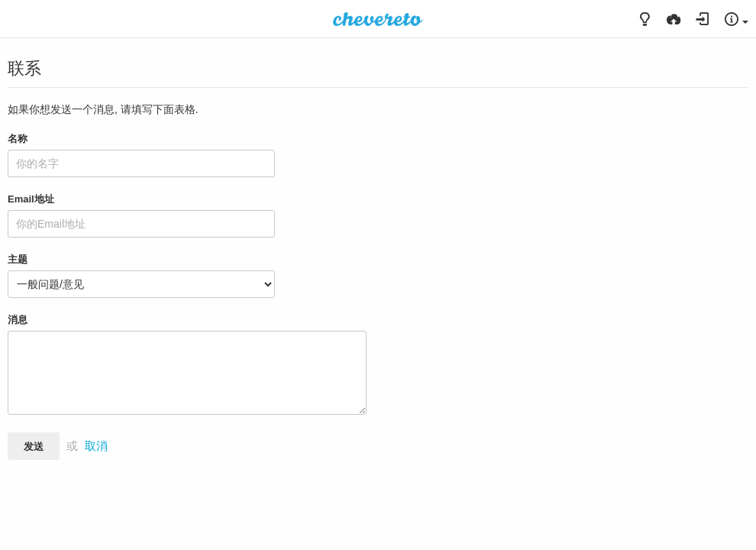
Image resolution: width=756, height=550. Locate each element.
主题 (18, 259)
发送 (34, 446)
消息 (18, 320)
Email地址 (31, 199)
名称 (18, 139)
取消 (96, 446)
